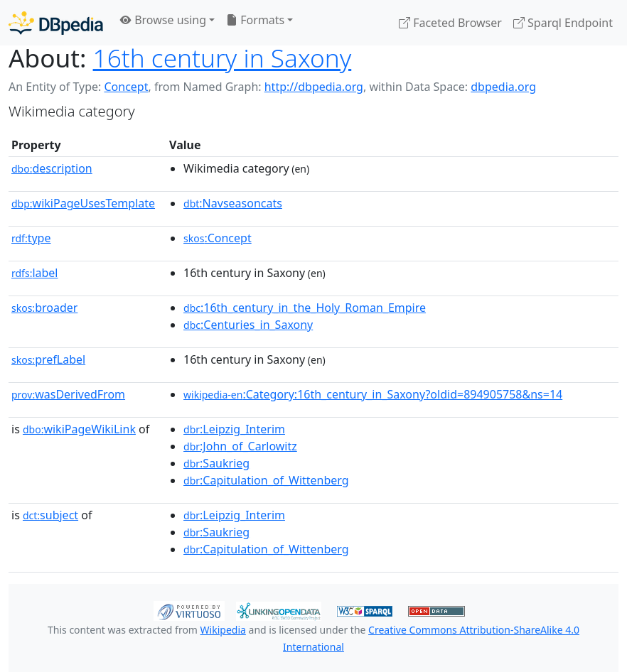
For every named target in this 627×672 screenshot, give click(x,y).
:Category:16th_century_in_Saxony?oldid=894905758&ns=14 (373, 394)
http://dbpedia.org (314, 87)
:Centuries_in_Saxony (248, 325)
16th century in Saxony (223, 58)
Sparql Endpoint (563, 23)
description (52, 168)
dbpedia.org (503, 87)
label (35, 273)
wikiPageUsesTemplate (83, 203)
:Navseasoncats (233, 203)
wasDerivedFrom (68, 394)
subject (50, 515)
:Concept (218, 238)
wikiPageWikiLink (79, 429)
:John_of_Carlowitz (240, 446)
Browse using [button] (163, 20)
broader (44, 308)
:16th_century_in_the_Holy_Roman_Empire (305, 308)
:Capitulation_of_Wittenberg (266, 480)
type (31, 238)
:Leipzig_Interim (234, 429)
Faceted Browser (450, 23)
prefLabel (48, 359)
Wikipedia (223, 630)
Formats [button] (255, 20)
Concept (126, 87)
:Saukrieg (216, 463)
